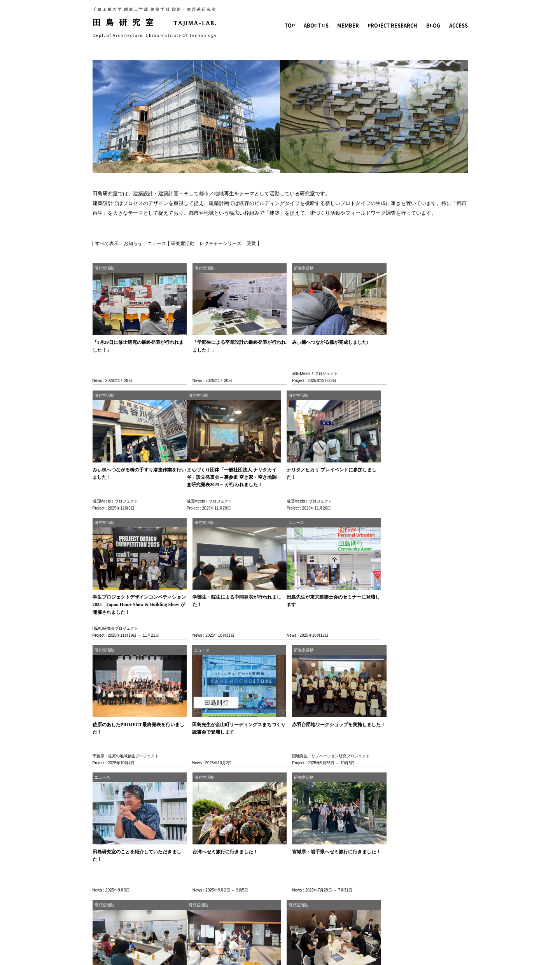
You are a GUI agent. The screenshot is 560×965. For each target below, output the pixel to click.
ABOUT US (325, 25)
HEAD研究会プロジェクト (306, 495)
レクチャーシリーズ (220, 243)
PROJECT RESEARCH (397, 25)
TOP (300, 25)
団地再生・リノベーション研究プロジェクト (417, 619)
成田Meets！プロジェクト (306, 370)
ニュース (157, 243)
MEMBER (355, 25)
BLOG (435, 25)
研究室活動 (183, 243)
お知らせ (133, 243)
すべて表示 (107, 243)
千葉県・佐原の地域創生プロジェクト (221, 619)
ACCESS (459, 25)
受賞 (251, 243)
